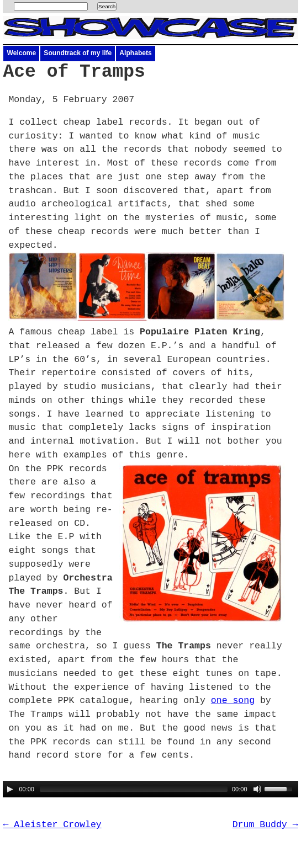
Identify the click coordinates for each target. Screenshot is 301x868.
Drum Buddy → (265, 825)
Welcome (21, 53)
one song (233, 701)
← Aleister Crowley (52, 825)
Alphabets (135, 53)
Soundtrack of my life (78, 53)
